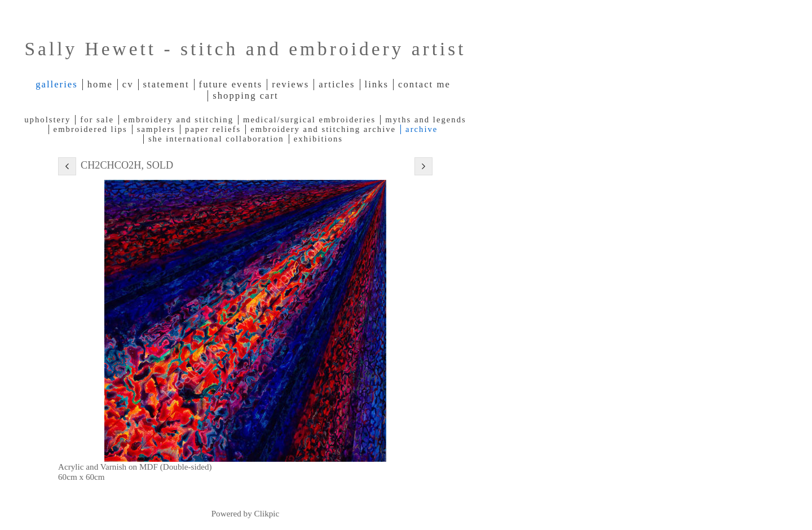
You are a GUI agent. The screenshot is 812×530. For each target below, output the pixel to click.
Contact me (424, 84)
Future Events (231, 84)
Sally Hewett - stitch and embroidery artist (245, 49)
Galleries (57, 84)
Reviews (290, 84)
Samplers (156, 129)
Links (377, 84)
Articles (337, 84)
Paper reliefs (213, 129)
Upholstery (47, 120)
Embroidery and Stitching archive (323, 129)
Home (100, 84)
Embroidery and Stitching (178, 120)
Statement (166, 84)
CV (128, 84)
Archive (422, 129)
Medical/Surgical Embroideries (309, 120)
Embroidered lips (91, 129)
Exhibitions (318, 139)
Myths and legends (425, 120)
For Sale (97, 120)
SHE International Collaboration (216, 139)
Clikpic (267, 513)
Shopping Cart (245, 96)
